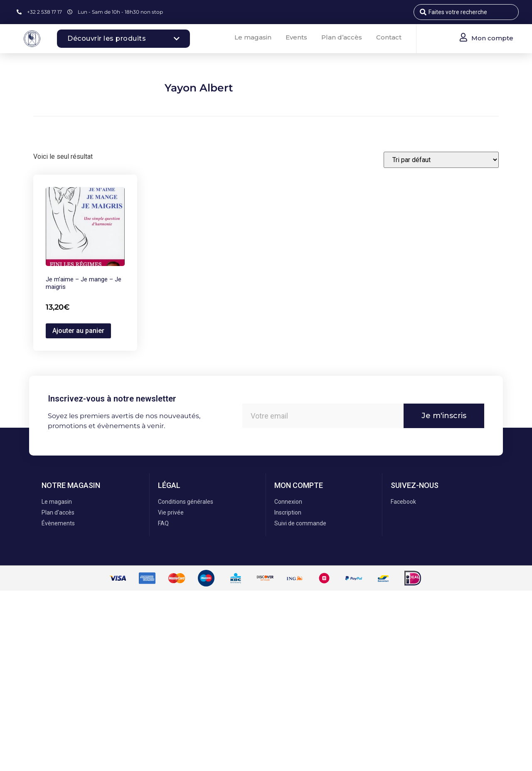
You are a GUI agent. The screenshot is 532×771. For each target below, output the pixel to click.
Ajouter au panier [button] (78, 331)
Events (296, 37)
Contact (389, 37)
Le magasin (253, 37)
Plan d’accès (342, 37)
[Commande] (441, 160)
